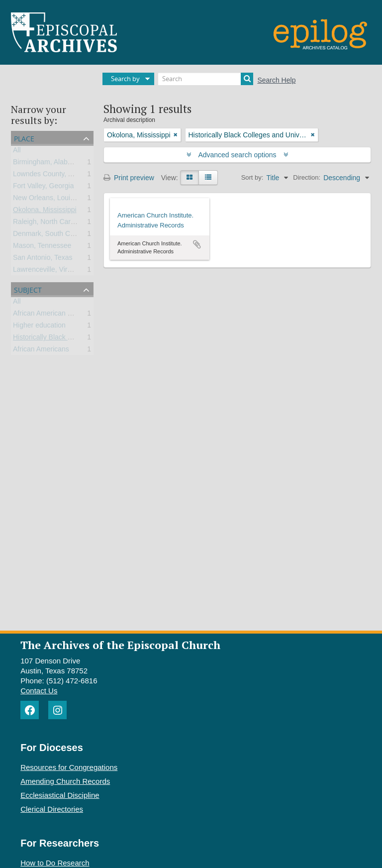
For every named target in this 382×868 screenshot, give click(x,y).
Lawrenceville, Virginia (48, 271)
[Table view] (208, 178)
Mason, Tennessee (42, 247)
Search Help (276, 80)
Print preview (129, 178)
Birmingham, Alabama (47, 164)
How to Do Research (55, 863)
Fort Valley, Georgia (43, 188)
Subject (28, 289)
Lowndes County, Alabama (54, 176)
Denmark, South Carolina (52, 235)
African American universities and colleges (78, 315)
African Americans (41, 351)
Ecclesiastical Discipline (60, 795)
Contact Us (39, 691)
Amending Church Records (65, 781)
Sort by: (252, 177)
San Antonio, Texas (43, 259)
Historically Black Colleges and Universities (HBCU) (93, 339)
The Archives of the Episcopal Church (120, 645)
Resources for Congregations (69, 767)
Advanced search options (238, 155)
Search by (125, 79)
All (17, 152)
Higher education (39, 327)
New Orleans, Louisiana (50, 200)
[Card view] (190, 178)
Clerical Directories (52, 809)
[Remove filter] (176, 135)
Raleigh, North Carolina (49, 223)
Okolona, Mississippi (45, 212)
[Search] (206, 79)
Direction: (307, 177)
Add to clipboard (197, 244)
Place (24, 138)
